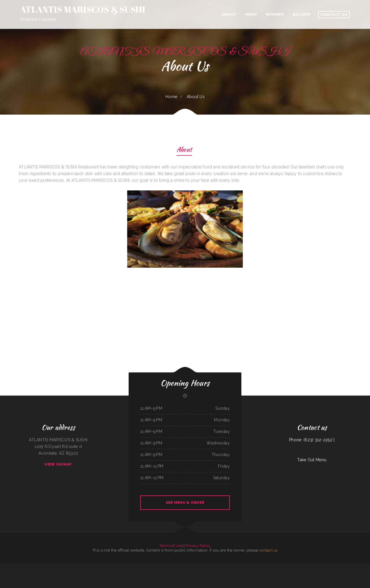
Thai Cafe (171, 566)
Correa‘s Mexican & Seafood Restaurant (180, 573)
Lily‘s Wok (149, 573)
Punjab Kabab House (161, 573)
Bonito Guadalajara (108, 566)
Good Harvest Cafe (254, 566)
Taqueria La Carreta (3, 566)
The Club (18, 566)
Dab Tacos (28, 566)
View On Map (58, 464)
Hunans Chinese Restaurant (186, 566)
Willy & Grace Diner (121, 566)
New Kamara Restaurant (302, 566)
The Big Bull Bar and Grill (203, 566)
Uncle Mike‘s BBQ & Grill (35, 566)
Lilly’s (345, 566)
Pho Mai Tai (349, 566)
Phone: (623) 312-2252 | (312, 440)
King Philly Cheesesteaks (312, 566)
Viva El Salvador (194, 566)
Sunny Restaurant (273, 566)
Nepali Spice (114, 566)
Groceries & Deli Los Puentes (210, 573)
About (184, 150)
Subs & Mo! (166, 566)
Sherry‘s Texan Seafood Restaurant (327, 566)
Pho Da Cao (260, 566)
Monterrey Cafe (266, 566)
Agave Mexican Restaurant (357, 566)
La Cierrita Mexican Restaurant (131, 566)
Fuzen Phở (218, 573)
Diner (174, 566)
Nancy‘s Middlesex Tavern (60, 566)
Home (171, 97)
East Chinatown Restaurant (50, 566)
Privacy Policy (198, 546)
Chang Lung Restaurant (12, 566)
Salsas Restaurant (101, 566)
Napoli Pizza (154, 573)
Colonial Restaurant (246, 566)
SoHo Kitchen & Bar (93, 566)
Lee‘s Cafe (178, 566)
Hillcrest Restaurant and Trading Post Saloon (217, 566)
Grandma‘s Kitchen (140, 566)
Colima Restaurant (169, 573)
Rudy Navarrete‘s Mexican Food (282, 566)
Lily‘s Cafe (161, 566)
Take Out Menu (312, 460)
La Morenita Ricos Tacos (143, 573)
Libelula (318, 566)
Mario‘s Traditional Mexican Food (226, 573)
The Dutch (76, 566)
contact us (269, 550)
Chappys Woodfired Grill (293, 566)
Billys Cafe (23, 566)
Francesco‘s (42, 566)
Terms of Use (171, 546)
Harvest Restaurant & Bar (236, 566)
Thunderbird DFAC (147, 566)
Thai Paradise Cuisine (337, 566)
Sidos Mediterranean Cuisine (84, 566)
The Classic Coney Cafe (366, 566)
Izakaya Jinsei (228, 566)
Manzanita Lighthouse (155, 566)
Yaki (342, 566)
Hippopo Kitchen (191, 573)
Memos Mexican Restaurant (199, 573)
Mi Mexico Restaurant (70, 566)
